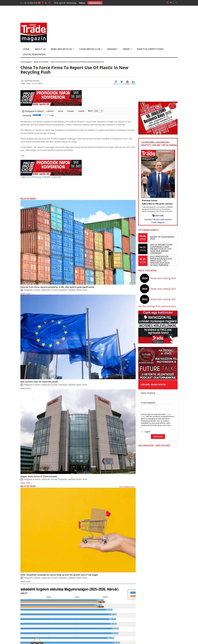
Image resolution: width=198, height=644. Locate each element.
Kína (28, 177)
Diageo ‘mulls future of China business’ (38, 476)
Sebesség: (38, 115)
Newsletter (95, 3)
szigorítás (56, 177)
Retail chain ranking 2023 (163, 289)
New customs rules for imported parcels (39, 382)
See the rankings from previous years (157, 306)
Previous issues (149, 200)
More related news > (127, 487)
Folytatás (71, 111)
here (152, 211)
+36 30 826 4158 (30, 3)
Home (26, 49)
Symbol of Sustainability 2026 (162, 238)
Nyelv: (95, 111)
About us (40, 49)
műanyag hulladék (41, 177)
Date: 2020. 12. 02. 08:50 (31, 83)
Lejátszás (50, 111)
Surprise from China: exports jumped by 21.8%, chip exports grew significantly (56, 287)
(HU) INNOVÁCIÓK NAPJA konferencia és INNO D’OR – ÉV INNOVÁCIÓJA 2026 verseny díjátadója (163, 261)
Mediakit (112, 49)
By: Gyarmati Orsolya (30, 81)
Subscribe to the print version (157, 204)
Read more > (26, 483)
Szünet (60, 111)
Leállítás (81, 111)
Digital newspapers (34, 54)
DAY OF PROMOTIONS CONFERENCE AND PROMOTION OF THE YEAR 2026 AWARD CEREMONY (161, 249)
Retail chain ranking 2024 (163, 278)
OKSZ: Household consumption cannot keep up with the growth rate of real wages (58, 575)
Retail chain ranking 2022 (163, 299)
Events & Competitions (150, 49)
